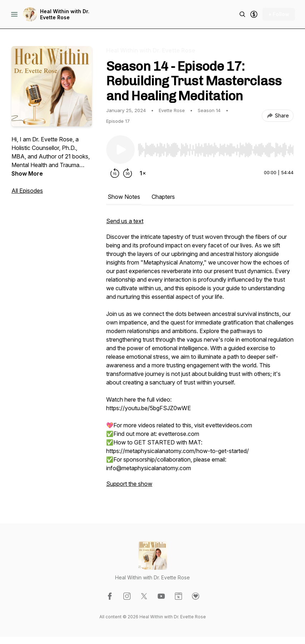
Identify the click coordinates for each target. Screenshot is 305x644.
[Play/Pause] (120, 150)
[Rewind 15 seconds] (115, 173)
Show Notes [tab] (124, 197)
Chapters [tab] (163, 197)
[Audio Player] (216, 148)
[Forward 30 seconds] (128, 173)
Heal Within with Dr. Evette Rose (65, 14)
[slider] (216, 150)
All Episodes (27, 191)
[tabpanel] (200, 356)
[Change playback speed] (143, 173)
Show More (27, 173)
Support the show (129, 484)
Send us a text (125, 221)
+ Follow (279, 14)
